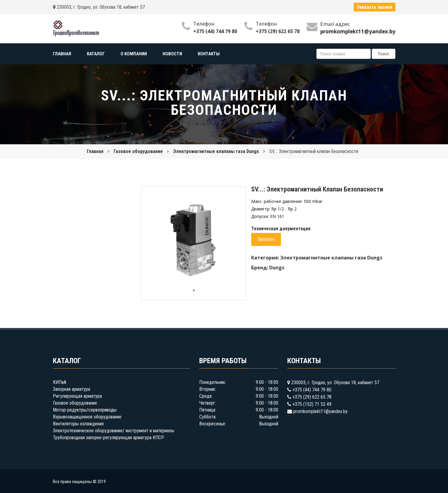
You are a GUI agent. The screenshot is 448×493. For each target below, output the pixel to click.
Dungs (277, 268)
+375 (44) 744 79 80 (215, 31)
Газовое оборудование (138, 151)
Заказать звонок (375, 7)
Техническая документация (281, 229)
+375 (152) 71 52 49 (312, 404)
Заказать (266, 239)
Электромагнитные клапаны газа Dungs (216, 151)
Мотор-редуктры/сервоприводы (85, 410)
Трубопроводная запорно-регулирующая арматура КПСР (108, 438)
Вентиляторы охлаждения (78, 424)
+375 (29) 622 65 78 (278, 31)
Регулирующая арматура (77, 396)
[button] (235, 197)
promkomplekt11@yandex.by (320, 411)
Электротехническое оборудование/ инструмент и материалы (114, 431)
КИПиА (60, 382)
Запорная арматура (72, 389)
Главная (95, 151)
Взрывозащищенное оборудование (87, 417)
